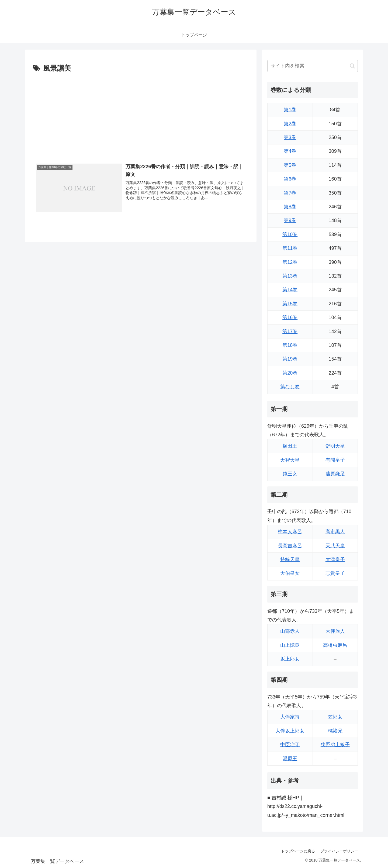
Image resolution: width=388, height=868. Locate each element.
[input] (313, 66)
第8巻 (290, 207)
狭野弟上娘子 (335, 745)
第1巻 (290, 110)
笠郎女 (335, 717)
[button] (352, 66)
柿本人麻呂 (290, 532)
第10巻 (290, 234)
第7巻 (290, 193)
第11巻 (290, 248)
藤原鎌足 (335, 474)
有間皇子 (335, 460)
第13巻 (290, 276)
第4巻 (290, 151)
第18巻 (290, 345)
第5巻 (290, 165)
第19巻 (290, 359)
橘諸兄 (335, 731)
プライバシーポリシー (339, 851)
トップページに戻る (298, 851)
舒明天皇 (335, 446)
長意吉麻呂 (290, 546)
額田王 (290, 446)
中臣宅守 (290, 745)
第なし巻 (290, 387)
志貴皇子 (335, 573)
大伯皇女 (290, 573)
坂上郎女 (290, 659)
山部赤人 (290, 631)
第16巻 (290, 317)
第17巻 (290, 331)
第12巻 (290, 262)
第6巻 (290, 179)
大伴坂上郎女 (290, 731)
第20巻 (290, 373)
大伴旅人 (335, 631)
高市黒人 (335, 532)
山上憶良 (290, 645)
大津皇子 (335, 559)
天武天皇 (335, 546)
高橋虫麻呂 (335, 645)
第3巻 (290, 137)
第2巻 (290, 124)
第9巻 (290, 220)
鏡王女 (290, 474)
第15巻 (290, 304)
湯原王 (290, 759)
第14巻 (290, 290)
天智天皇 (290, 460)
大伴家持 (290, 717)
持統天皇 (290, 559)
